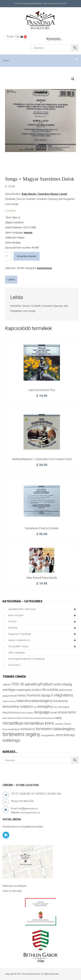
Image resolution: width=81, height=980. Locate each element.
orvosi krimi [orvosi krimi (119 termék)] (67, 712)
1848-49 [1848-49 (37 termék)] (6, 685)
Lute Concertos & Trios (42, 390)
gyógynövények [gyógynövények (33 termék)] (10, 696)
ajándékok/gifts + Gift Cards (43, 609)
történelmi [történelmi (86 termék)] (28, 729)
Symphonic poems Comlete (42, 528)
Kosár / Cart (15, 37)
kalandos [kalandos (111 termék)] (24, 701)
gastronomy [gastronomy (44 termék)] (66, 690)
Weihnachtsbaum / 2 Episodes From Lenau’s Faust (42, 459)
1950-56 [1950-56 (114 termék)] (18, 684)
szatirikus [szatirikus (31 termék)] (59, 724)
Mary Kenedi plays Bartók (42, 578)
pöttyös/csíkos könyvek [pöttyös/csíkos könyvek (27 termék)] (44, 718)
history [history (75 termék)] (22, 695)
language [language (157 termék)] (42, 712)
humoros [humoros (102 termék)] (34, 695)
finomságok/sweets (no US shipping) (26, 659)
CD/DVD (43, 622)
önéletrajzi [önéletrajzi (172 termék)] (11, 740)
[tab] (11, 280)
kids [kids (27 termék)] (36, 707)
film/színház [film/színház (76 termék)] (50, 690)
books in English (43, 615)
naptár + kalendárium (43, 640)
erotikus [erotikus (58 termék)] (37, 690)
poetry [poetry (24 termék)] (5, 718)
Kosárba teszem (27, 256)
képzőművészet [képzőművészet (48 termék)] (12, 713)
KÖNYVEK (43, 628)
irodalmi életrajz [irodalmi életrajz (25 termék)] (9, 701)
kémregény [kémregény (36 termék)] (64, 707)
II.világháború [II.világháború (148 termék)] (62, 695)
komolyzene (45, 268)
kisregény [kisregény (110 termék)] (45, 707)
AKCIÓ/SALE (14, 665)
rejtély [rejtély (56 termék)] (58, 718)
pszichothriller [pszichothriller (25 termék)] (28, 718)
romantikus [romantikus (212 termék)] (13, 723)
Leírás (11, 280)
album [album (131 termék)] (48, 684)
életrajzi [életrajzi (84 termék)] (69, 735)
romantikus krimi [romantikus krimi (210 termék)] (39, 723)
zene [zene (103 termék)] (59, 735)
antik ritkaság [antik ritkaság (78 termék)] (63, 684)
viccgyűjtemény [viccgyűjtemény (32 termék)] (48, 735)
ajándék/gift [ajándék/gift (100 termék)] (34, 684)
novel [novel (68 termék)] (54, 712)
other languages (17, 653)
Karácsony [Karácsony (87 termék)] (60, 701)
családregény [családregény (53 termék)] (23, 690)
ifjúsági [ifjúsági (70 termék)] (46, 695)
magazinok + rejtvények (43, 634)
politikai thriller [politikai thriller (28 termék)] (14, 718)
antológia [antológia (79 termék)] (9, 690)
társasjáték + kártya (43, 646)
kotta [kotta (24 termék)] (56, 707)
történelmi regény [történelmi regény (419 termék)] (21, 734)
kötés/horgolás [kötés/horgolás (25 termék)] (27, 713)
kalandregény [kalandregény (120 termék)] (42, 701)
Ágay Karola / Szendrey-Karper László (44, 194)
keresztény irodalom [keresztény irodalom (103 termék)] (18, 707)
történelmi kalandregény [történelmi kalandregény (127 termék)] (55, 729)
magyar (28, 233)
